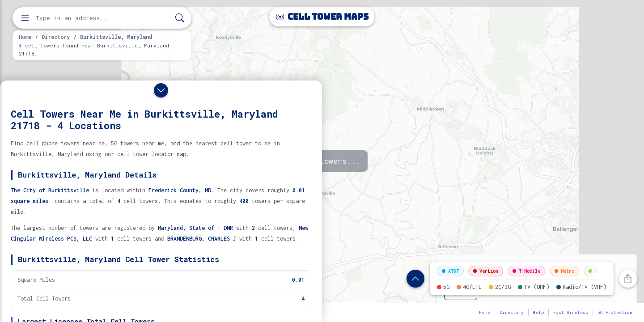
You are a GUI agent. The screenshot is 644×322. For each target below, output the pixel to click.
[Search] (180, 18)
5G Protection (615, 312)
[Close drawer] (161, 90)
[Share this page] (628, 279)
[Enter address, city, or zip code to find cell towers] (103, 18)
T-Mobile (526, 271)
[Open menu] (25, 18)
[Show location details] (415, 279)
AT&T (450, 271)
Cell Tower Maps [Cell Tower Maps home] (322, 17)
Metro (564, 271)
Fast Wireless (571, 312)
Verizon (486, 271)
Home (25, 37)
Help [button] (538, 312)
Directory (56, 37)
